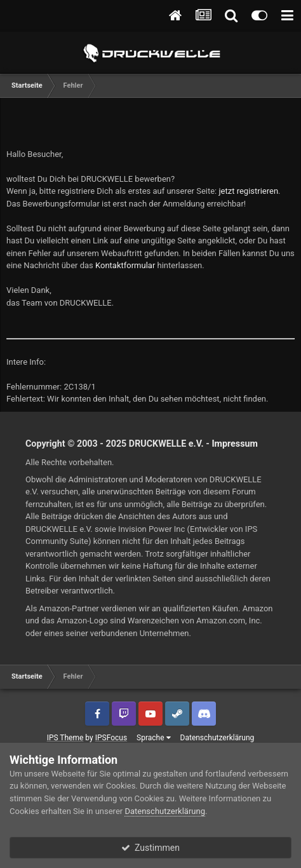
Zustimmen (150, 848)
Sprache (153, 738)
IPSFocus (111, 738)
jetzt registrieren (249, 191)
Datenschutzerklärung (217, 738)
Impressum (235, 444)
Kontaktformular (125, 265)
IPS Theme (65, 738)
